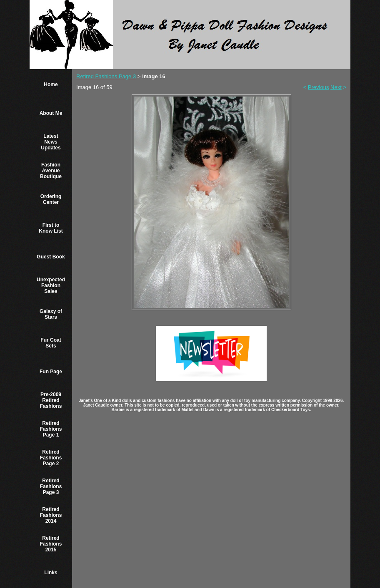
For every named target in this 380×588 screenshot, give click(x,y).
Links (51, 573)
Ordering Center (51, 199)
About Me (51, 113)
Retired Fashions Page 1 (51, 429)
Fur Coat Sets (51, 343)
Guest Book (51, 257)
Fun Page (51, 372)
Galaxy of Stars (51, 314)
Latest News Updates (51, 142)
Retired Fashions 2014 (51, 515)
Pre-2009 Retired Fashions (51, 400)
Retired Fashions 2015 (51, 544)
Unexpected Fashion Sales (51, 285)
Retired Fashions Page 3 (51, 486)
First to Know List (51, 228)
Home (51, 84)
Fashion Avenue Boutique (51, 171)
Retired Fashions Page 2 (51, 458)
